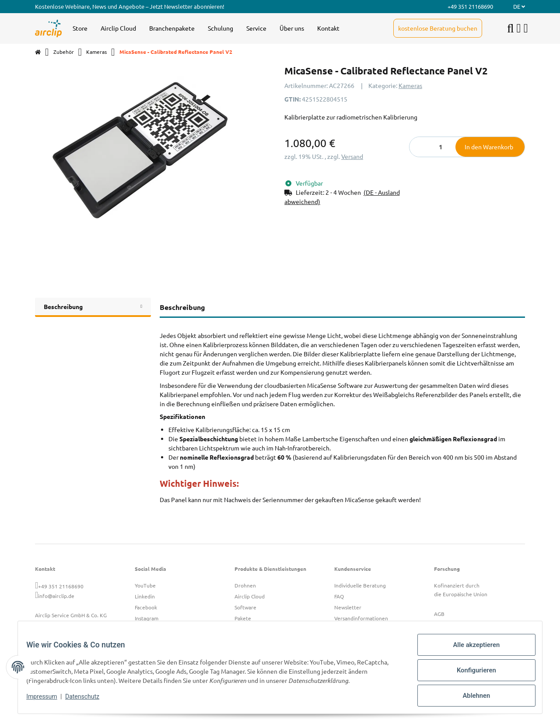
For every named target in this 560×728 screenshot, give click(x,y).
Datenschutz (88, 701)
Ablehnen (471, 697)
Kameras (410, 85)
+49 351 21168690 (61, 586)
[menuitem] (80, 28)
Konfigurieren (471, 674)
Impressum (47, 701)
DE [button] (519, 6)
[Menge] (433, 147)
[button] (519, 28)
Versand (352, 156)
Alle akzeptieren (471, 651)
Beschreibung (93, 306)
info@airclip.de (56, 596)
